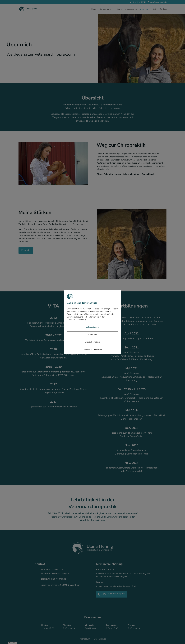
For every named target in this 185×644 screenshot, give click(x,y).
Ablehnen (93, 334)
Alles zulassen (92, 327)
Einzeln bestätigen (92, 342)
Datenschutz (88, 350)
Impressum (98, 350)
